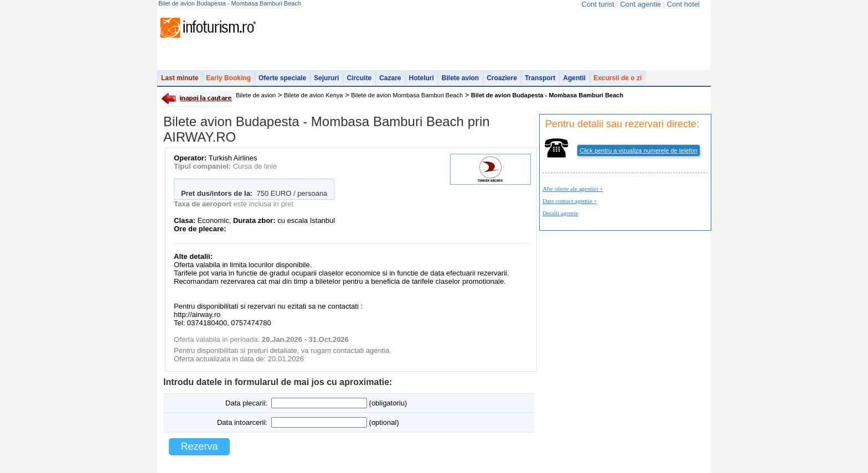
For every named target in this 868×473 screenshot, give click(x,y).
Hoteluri (421, 78)
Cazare (390, 78)
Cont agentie (640, 4)
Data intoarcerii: (242, 422)
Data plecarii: (246, 403)
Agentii (574, 78)
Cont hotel (683, 4)
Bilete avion (460, 78)
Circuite (359, 78)
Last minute (180, 78)
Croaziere (502, 78)
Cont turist (598, 4)
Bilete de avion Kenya (313, 95)
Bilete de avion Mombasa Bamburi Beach (407, 95)
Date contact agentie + (570, 201)
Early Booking (228, 78)
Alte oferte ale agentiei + (573, 189)
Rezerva (199, 446)
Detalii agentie (560, 213)
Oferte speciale (282, 78)
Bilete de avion (256, 95)
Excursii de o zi (618, 78)
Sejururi (326, 78)
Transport (540, 78)
